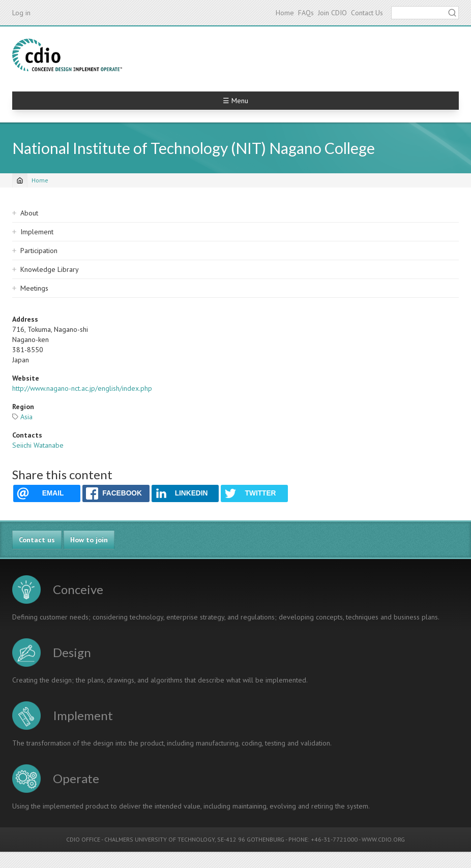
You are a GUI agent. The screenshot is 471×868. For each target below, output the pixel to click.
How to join (89, 540)
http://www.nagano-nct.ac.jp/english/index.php (82, 388)
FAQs (306, 13)
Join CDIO (332, 13)
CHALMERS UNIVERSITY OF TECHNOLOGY (159, 839)
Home (285, 13)
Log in (21, 13)
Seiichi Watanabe (38, 445)
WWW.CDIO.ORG (383, 839)
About (29, 213)
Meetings (34, 288)
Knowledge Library (50, 269)
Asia (26, 417)
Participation (39, 251)
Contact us (37, 540)
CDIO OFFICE (83, 839)
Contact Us (367, 13)
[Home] (20, 180)
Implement (37, 232)
